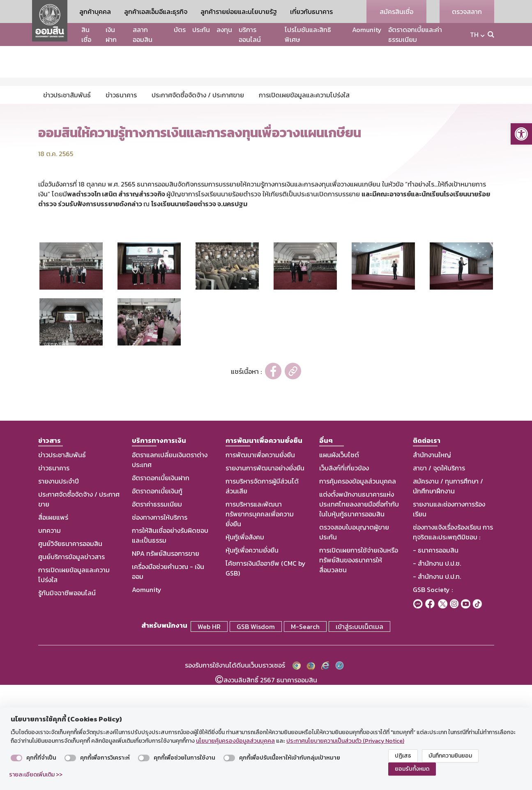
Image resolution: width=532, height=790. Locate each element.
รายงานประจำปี (59, 588)
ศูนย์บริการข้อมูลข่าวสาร (71, 664)
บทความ (50, 638)
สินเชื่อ (86, 35)
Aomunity (367, 30)
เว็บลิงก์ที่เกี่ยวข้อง (344, 575)
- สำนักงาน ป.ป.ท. (437, 684)
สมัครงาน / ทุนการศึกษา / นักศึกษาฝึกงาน (448, 593)
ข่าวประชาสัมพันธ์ (62, 562)
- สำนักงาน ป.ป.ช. (437, 670)
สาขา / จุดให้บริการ (439, 575)
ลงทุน (224, 30)
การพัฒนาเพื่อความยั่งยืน (260, 562)
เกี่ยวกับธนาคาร (311, 12)
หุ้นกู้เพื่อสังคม (245, 644)
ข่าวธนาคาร (54, 575)
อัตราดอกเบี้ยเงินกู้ (157, 598)
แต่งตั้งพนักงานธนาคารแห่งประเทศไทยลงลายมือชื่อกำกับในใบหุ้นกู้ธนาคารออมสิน (359, 611)
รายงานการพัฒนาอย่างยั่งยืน (265, 575)
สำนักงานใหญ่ (432, 562)
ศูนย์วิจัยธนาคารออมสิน (70, 651)
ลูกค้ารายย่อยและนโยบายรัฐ (239, 12)
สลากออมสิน (143, 35)
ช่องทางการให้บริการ (160, 624)
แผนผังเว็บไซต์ (339, 562)
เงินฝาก (111, 35)
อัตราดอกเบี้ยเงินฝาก (161, 585)
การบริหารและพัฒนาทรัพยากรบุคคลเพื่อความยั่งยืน (260, 621)
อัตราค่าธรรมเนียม (157, 611)
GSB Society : (433, 697)
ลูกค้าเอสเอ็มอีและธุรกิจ (156, 12)
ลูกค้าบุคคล (95, 12)
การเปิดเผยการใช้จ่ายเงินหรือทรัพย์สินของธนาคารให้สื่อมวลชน (359, 667)
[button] (521, 134)
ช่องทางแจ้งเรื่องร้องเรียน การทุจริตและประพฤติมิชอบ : (453, 639)
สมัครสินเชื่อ (396, 12)
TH (474, 35)
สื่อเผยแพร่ (53, 624)
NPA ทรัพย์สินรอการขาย (166, 661)
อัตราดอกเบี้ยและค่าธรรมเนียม (415, 35)
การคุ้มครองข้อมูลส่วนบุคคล (358, 588)
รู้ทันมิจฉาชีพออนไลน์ (67, 700)
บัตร (180, 30)
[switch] (16, 758)
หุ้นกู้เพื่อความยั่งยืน (252, 657)
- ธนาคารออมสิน (436, 657)
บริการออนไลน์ (250, 35)
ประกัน (201, 30)
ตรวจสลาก (467, 12)
